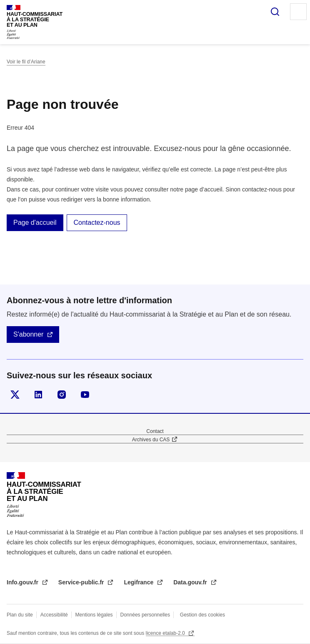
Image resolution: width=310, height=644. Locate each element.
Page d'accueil (35, 223)
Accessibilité (54, 615)
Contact (155, 431)
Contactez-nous (97, 223)
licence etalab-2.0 (166, 633)
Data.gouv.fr (191, 582)
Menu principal (298, 12)
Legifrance (139, 582)
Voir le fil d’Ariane (26, 62)
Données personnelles (145, 615)
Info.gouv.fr (23, 582)
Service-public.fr (82, 582)
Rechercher (275, 12)
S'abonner (28, 334)
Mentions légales (94, 615)
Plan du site (20, 615)
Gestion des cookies (202, 615)
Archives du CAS (151, 440)
